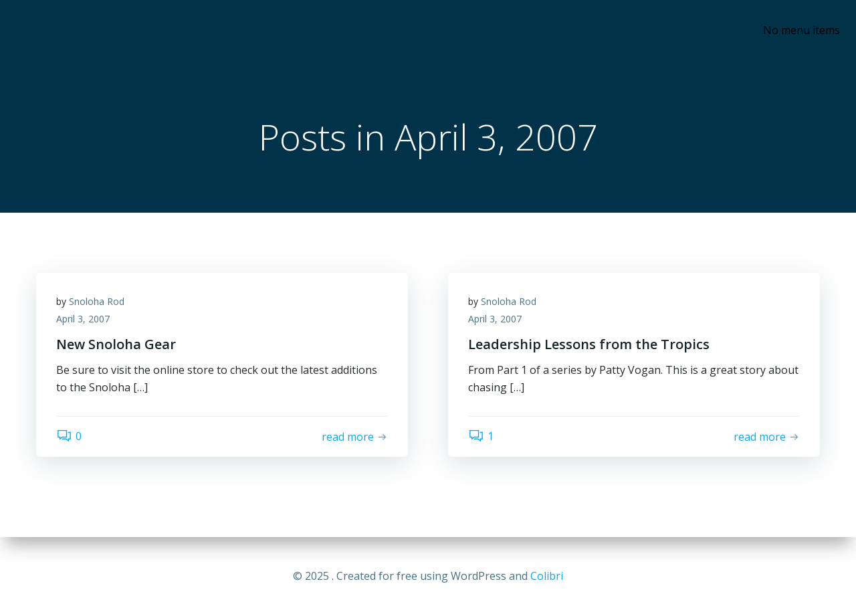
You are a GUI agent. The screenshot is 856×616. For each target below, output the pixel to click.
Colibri (547, 576)
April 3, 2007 (83, 319)
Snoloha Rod (97, 301)
